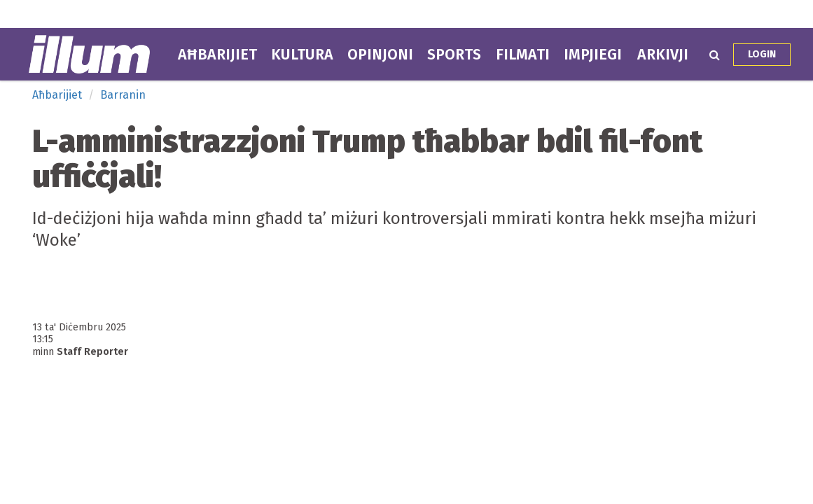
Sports (454, 55)
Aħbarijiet (217, 55)
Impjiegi (593, 55)
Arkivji (663, 55)
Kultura (302, 55)
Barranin (123, 95)
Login (762, 54)
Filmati (523, 55)
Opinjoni (380, 55)
